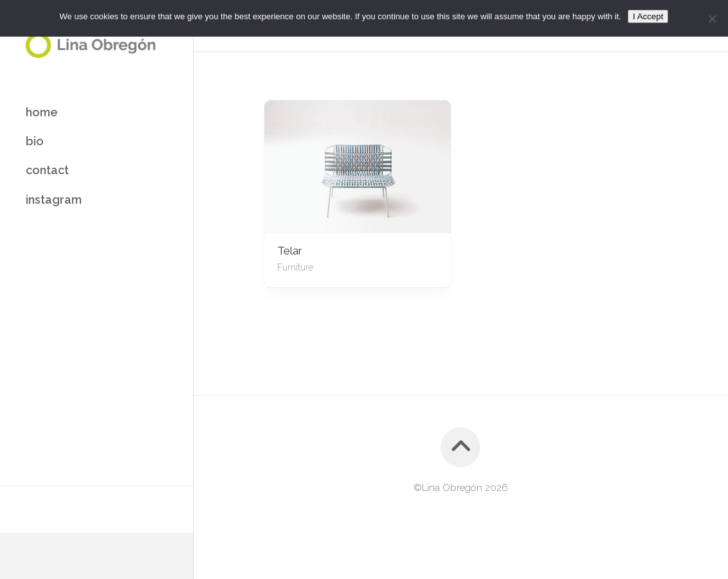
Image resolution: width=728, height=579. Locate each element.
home (42, 112)
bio (35, 141)
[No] (712, 19)
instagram (54, 200)
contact (47, 170)
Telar (290, 251)
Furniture (295, 267)
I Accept (648, 16)
